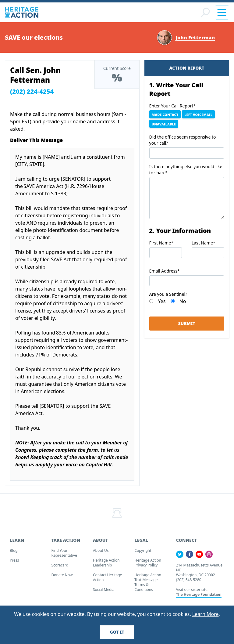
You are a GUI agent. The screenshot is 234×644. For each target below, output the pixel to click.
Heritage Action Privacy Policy (148, 564)
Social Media (104, 591)
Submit (187, 326)
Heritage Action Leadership (106, 564)
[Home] (22, 13)
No (183, 303)
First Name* (161, 245)
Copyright (143, 552)
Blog (14, 552)
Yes (162, 303)
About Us (101, 552)
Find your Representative (64, 555)
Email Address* (165, 273)
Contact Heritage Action (107, 579)
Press (14, 562)
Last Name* (204, 245)
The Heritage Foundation (199, 596)
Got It (117, 632)
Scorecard (60, 567)
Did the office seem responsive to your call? (183, 142)
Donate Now (62, 577)
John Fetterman (195, 40)
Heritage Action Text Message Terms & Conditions (148, 584)
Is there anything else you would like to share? (186, 171)
